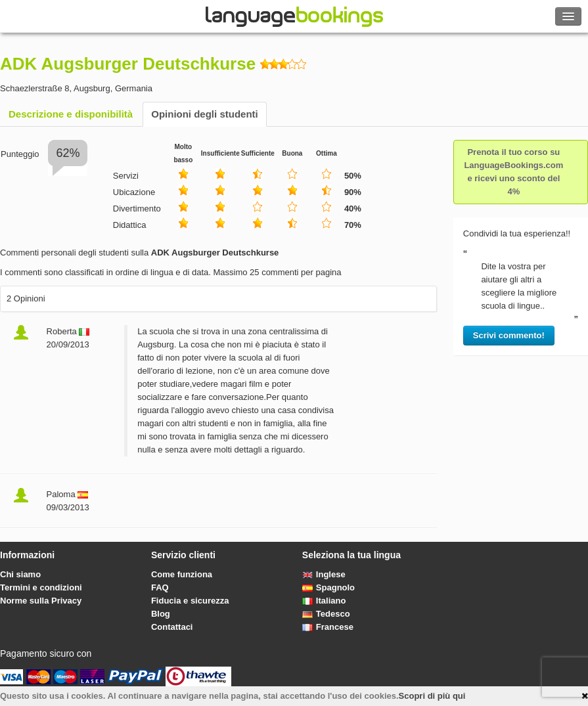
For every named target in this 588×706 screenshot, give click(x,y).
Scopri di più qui (432, 696)
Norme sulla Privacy (41, 601)
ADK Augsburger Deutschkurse (128, 64)
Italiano (324, 601)
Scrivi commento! (509, 335)
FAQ (160, 587)
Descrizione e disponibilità (71, 114)
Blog (161, 614)
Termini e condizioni (41, 587)
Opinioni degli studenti (205, 114)
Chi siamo (20, 574)
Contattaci (172, 627)
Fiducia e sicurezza (190, 601)
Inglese (324, 574)
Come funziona (182, 574)
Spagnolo (328, 587)
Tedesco (326, 614)
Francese (328, 627)
